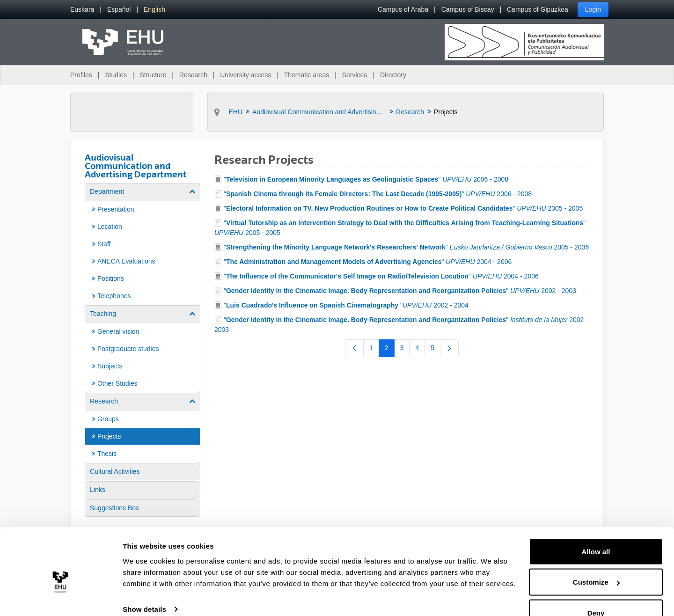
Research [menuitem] (193, 75)
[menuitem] (82, 10)
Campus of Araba (403, 9)
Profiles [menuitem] (81, 75)
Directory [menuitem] (393, 75)
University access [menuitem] (245, 75)
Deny (596, 591)
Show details (144, 587)
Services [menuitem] (355, 75)
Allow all (596, 530)
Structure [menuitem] (153, 75)
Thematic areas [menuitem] (307, 75)
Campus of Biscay (468, 9)
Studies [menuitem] (116, 75)
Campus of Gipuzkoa (538, 9)
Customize (596, 561)
